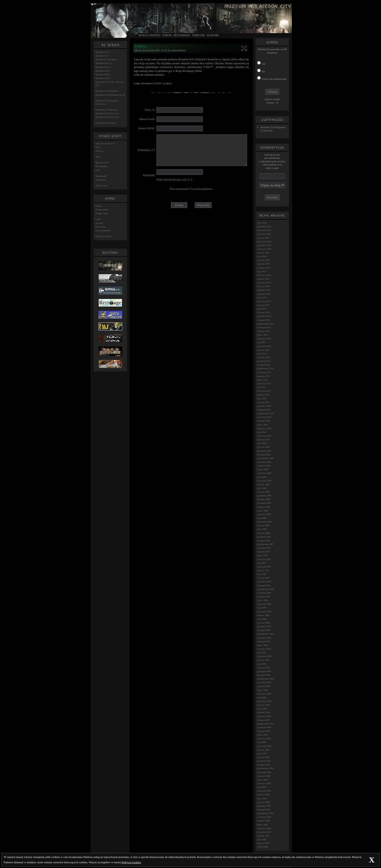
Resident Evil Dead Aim (107, 117)
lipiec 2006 (263, 600)
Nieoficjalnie (102, 166)
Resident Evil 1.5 (104, 63)
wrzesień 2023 (264, 230)
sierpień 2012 (264, 331)
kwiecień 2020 (264, 242)
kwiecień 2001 (264, 832)
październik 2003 (266, 724)
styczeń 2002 (264, 802)
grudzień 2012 (264, 316)
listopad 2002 (264, 765)
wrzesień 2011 (264, 372)
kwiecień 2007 (264, 567)
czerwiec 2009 (264, 473)
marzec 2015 (264, 279)
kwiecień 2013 (264, 301)
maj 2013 (262, 298)
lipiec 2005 (263, 645)
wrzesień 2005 (264, 638)
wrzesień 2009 (264, 462)
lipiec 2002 (263, 780)
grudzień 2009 (264, 451)
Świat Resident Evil (105, 144)
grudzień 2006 (264, 581)
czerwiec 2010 (264, 428)
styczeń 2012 (264, 357)
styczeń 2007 (264, 578)
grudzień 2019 (264, 245)
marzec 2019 (264, 253)
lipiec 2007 (263, 555)
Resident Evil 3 (103, 71)
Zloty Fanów (102, 186)
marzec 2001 (264, 836)
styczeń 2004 (264, 712)
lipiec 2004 (263, 690)
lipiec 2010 (263, 425)
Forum (167, 35)
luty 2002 (262, 798)
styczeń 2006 (264, 623)
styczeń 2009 (264, 492)
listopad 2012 (264, 320)
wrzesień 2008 (264, 503)
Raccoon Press (103, 163)
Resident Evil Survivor (106, 110)
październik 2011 (266, 368)
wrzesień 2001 (264, 817)
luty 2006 (262, 619)
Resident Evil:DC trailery (157, 83)
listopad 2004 (264, 675)
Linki (98, 219)
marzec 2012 (264, 350)
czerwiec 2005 (264, 649)
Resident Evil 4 (103, 75)
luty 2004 (262, 709)
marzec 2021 (264, 238)
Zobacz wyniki (272, 99)
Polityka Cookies (104, 236)
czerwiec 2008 (264, 514)
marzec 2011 (264, 395)
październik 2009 (266, 458)
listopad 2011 (264, 365)
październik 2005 (266, 634)
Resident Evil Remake (106, 59)
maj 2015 (262, 271)
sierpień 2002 (264, 776)
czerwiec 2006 (264, 604)
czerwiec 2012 (264, 339)
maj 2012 (262, 342)
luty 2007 (262, 574)
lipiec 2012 (263, 335)
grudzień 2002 (264, 761)
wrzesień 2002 (264, 772)
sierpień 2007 (264, 552)
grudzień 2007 (264, 537)
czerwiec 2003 (264, 738)
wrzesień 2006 (264, 593)
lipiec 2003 (263, 735)
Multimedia (182, 35)
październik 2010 (266, 413)
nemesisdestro (179, 50)
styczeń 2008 (264, 533)
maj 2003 (262, 742)
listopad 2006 (264, 585)
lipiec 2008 (263, 511)
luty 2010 (262, 443)
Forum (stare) (102, 210)
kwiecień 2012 (264, 346)
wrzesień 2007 (264, 548)
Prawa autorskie (103, 230)
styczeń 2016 (264, 264)
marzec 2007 (264, 570)
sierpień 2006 (264, 597)
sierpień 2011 (264, 376)
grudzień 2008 (264, 496)
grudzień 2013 (264, 290)
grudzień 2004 (264, 671)
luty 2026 (262, 223)
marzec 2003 (264, 750)
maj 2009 (262, 477)
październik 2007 (266, 544)
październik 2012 (266, 324)
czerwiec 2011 (264, 384)
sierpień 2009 (264, 466)
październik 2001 (266, 813)
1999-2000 (263, 847)
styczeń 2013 (264, 312)
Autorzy (99, 223)
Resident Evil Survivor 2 (107, 113)
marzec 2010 (264, 440)
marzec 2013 (264, 305)
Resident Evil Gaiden (106, 123)
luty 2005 (262, 664)
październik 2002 (266, 768)
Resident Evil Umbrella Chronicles (107, 102)
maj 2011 (262, 387)
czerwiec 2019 (264, 249)
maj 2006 (262, 608)
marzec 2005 (264, 660)
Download (101, 180)
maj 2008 (262, 518)
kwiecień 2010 (264, 436)
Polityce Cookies (131, 862)
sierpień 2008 (264, 507)
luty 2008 (262, 529)
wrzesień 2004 (264, 682)
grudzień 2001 (264, 806)
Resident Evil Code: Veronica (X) (110, 84)
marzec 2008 (264, 525)
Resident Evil (102, 56)
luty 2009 (262, 488)
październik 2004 (266, 679)
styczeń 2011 (264, 402)
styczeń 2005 (264, 668)
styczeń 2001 (264, 843)
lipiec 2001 (263, 825)
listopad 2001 (264, 810)
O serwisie (101, 227)
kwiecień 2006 (264, 612)
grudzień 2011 (264, 361)
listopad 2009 (264, 455)
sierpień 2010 (264, 421)
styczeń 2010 (264, 447)
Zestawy (100, 151)
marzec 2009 (264, 484)
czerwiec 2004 (264, 694)
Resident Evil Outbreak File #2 (110, 95)
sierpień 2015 (264, 268)
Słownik (213, 35)
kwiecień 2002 (264, 791)
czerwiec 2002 (264, 783)
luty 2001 (262, 839)
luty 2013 (262, 309)
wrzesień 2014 (264, 283)
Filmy (98, 157)
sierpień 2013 (264, 294)
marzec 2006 (264, 615)
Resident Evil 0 (103, 52)
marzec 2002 (264, 795)
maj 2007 (262, 563)
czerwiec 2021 (264, 234)
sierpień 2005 (264, 641)
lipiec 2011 (263, 380)
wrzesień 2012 (264, 327)
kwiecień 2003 (264, 746)
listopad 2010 (264, 410)
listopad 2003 (264, 720)
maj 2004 (262, 698)
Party (98, 147)
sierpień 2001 (264, 821)
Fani (98, 170)
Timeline (198, 35)
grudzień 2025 (264, 227)
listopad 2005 (264, 630)
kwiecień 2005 (264, 656)
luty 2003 (262, 754)
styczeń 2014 (264, 286)
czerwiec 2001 (264, 828)
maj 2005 (262, 653)
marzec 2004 (264, 705)
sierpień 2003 (264, 731)
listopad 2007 (264, 541)
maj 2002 (262, 787)
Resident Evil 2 (103, 67)
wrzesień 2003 (264, 727)
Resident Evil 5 (103, 78)
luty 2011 (262, 399)
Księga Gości (102, 213)
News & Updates (149, 35)
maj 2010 (262, 432)
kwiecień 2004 (264, 701)
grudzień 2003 (264, 716)
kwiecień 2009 (264, 481)
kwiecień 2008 (264, 522)
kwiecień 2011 (264, 391)
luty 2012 (262, 354)
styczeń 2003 (264, 757)
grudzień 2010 (264, 406)
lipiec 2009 (263, 469)
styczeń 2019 (264, 260)
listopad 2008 (264, 499)
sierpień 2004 (264, 686)
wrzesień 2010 (264, 417)
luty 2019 (262, 256)
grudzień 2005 (264, 626)
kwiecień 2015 (264, 275)
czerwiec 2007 (264, 559)
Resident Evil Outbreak (107, 91)
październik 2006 (266, 589)
